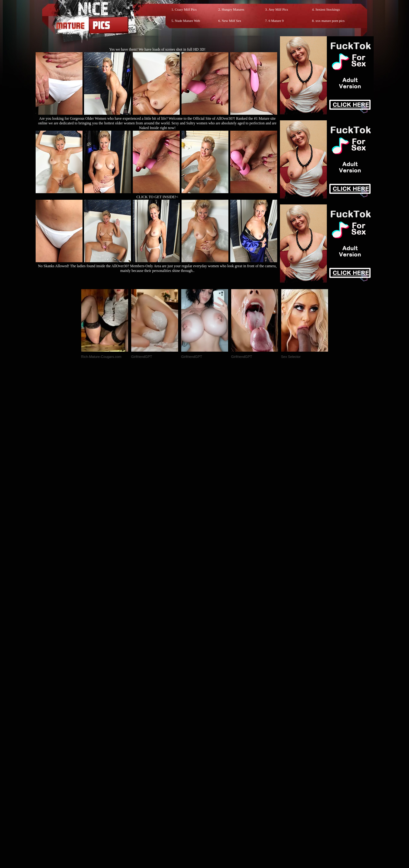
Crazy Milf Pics (186, 9)
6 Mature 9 (276, 21)
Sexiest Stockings (328, 9)
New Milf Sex (232, 21)
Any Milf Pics (278, 9)
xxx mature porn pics (330, 21)
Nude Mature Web (188, 21)
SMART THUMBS (215, 737)
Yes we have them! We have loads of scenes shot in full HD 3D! (157, 49)
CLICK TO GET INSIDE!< (157, 197)
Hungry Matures (233, 9)
